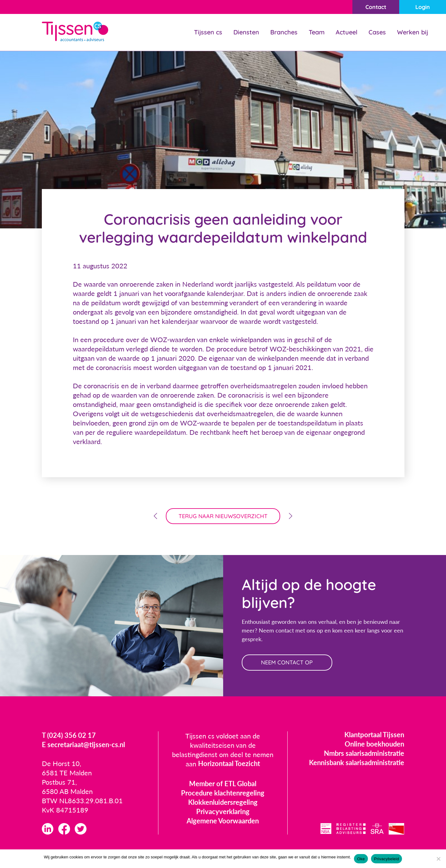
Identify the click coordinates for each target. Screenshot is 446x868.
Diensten (246, 32)
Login (423, 7)
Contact (375, 7)
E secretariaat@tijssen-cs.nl (83, 745)
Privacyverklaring (223, 812)
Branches (284, 32)
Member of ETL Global (223, 784)
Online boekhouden (374, 744)
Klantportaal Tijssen (374, 735)
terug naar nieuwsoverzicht (223, 516)
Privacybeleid (387, 859)
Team (317, 32)
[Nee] (438, 859)
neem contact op (287, 663)
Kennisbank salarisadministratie (357, 763)
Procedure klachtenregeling (223, 793)
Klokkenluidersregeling (223, 802)
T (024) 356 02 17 (69, 736)
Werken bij (413, 32)
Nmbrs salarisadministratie (364, 753)
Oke (361, 859)
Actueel (347, 32)
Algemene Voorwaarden (223, 821)
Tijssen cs (208, 32)
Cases (377, 32)
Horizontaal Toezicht (229, 764)
